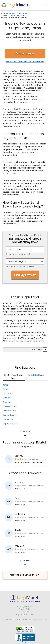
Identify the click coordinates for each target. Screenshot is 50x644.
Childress (7, 398)
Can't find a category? (20, 266)
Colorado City (9, 411)
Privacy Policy (25, 609)
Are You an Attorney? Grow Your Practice (25, 62)
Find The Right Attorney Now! (25, 575)
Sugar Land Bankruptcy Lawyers (13, 15)
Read (37, 350)
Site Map (25, 612)
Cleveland (7, 402)
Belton (6, 385)
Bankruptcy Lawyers (9, 13)
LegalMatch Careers (25, 614)
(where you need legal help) (18, 254)
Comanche (8, 419)
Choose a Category (17, 262)
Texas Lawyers (24, 13)
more (39, 350)
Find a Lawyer (25, 53)
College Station (10, 406)
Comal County (10, 415)
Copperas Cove (10, 424)
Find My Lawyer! (25, 275)
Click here (30, 266)
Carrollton (7, 393)
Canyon (6, 389)
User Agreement (25, 606)
